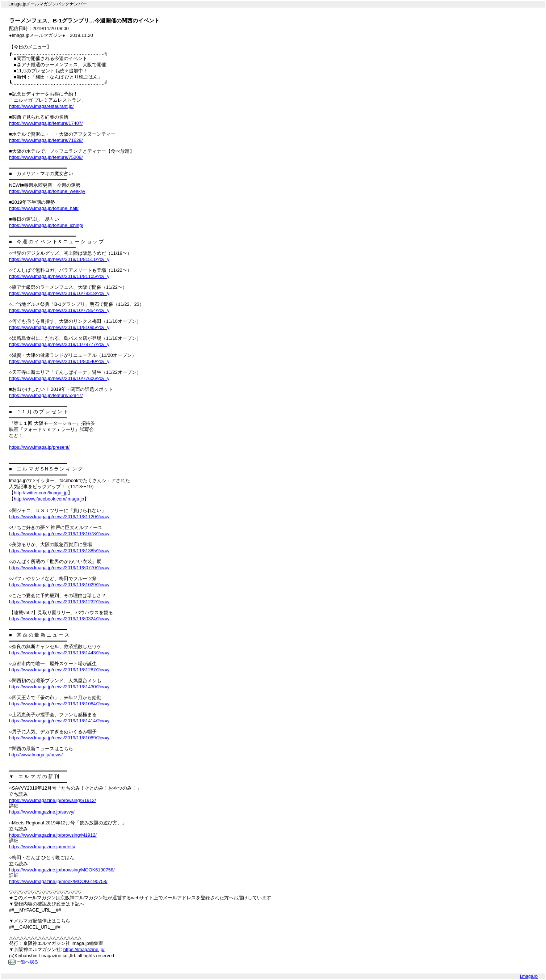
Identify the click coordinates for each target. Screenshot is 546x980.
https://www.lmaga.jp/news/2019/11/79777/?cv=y (59, 344)
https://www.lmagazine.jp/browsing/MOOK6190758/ (62, 870)
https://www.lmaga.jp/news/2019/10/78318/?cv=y (59, 293)
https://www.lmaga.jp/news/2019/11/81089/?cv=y (59, 738)
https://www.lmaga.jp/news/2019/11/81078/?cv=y (59, 534)
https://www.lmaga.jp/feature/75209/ (46, 157)
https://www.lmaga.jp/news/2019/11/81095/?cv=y (59, 327)
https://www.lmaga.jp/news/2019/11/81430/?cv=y (59, 687)
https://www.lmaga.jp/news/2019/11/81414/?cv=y (59, 721)
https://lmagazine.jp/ (84, 949)
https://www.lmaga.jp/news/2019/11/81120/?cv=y (59, 517)
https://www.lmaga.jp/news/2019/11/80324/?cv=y (59, 619)
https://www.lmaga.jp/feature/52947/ (46, 395)
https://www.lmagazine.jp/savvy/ (42, 812)
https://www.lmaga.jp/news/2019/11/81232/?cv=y (59, 602)
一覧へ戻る (28, 962)
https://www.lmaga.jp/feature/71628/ (46, 140)
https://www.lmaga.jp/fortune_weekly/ (47, 191)
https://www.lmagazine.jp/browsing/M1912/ (53, 835)
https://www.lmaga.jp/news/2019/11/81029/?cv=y (59, 585)
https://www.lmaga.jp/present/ (39, 447)
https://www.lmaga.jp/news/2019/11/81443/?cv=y (59, 653)
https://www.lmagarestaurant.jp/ (41, 106)
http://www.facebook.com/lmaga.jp (49, 499)
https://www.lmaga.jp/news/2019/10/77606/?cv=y (59, 378)
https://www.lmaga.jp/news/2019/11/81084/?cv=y (59, 704)
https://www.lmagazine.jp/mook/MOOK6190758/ (58, 881)
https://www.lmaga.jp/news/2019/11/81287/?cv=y (59, 670)
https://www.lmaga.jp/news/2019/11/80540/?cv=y (59, 361)
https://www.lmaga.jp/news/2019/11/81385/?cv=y (59, 551)
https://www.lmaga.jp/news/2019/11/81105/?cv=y (59, 276)
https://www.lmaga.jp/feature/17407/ (46, 123)
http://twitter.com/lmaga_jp (41, 493)
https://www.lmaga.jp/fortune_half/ (44, 208)
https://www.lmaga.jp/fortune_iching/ (46, 225)
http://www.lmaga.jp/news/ (36, 755)
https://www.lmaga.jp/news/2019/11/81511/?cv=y (59, 259)
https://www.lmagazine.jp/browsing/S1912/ (52, 800)
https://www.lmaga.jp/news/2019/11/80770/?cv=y (59, 568)
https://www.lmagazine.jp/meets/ (42, 847)
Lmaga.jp (529, 976)
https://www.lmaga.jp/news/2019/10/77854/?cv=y (59, 310)
